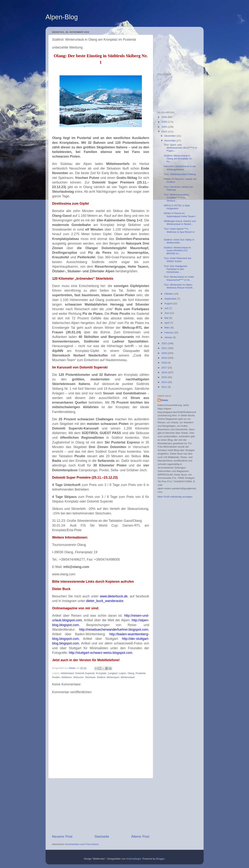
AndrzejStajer (133, 859)
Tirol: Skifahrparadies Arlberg (180, 174)
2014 (164, 382)
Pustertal (140, 673)
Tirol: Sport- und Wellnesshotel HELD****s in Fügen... (180, 148)
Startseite (102, 836)
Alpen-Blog (62, 17)
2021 (164, 348)
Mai (167, 318)
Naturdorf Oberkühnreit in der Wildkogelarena (180, 168)
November (171, 141)
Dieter (165, 400)
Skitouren (78, 677)
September (171, 299)
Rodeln (56, 677)
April (167, 323)
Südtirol (101, 677)
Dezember (171, 136)
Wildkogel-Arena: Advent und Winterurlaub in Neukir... (180, 223)
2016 (164, 372)
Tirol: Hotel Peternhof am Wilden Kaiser (178, 260)
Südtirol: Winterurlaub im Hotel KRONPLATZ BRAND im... (177, 251)
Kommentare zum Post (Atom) (82, 844)
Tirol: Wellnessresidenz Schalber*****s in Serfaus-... (177, 198)
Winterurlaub (128, 677)
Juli (167, 308)
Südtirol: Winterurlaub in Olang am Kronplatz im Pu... (178, 159)
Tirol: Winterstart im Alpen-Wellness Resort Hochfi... (179, 286)
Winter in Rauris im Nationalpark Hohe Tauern (180, 215)
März (168, 328)
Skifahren (67, 677)
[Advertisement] (101, 806)
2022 (164, 343)
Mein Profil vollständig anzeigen (175, 497)
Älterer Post (140, 836)
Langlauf (113, 673)
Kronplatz (101, 673)
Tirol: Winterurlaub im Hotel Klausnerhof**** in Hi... (179, 278)
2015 (164, 377)
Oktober (169, 294)
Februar (169, 333)
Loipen (122, 673)
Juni (167, 313)
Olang (131, 673)
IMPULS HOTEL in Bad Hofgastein (177, 207)
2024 (164, 127)
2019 (164, 358)
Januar (169, 337)
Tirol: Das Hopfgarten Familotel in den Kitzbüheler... (175, 269)
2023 (164, 132)
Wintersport (113, 677)
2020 (164, 353)
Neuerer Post (62, 836)
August (169, 303)
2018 (164, 363)
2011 (164, 387)
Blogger (160, 859)
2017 (164, 368)
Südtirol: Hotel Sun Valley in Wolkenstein (179, 241)
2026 (164, 117)
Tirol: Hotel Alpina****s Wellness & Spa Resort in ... (179, 232)
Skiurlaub (90, 677)
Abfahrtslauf (67, 673)
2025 (164, 122)
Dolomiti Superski (85, 673)
